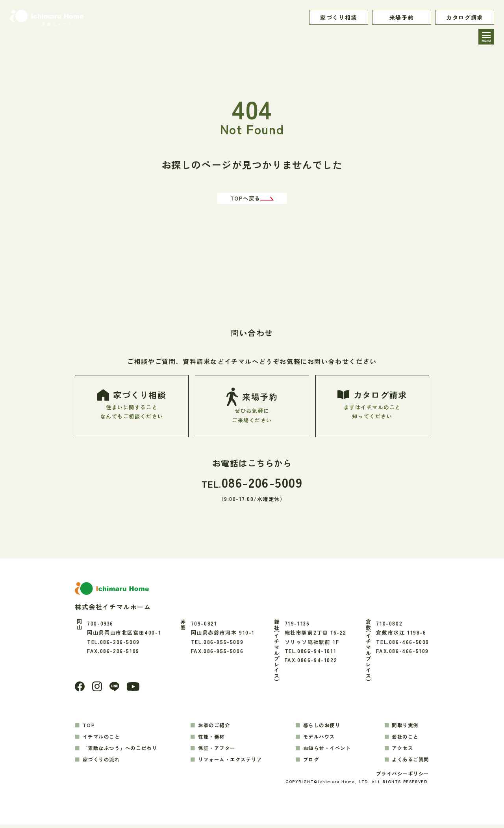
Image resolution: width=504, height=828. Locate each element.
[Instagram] (98, 689)
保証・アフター (219, 751)
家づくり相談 (339, 17)
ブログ (311, 762)
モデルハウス (320, 740)
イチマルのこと (103, 740)
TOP (89, 728)
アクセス (400, 751)
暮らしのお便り (322, 728)
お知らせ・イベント (328, 751)
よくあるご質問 (409, 762)
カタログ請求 (465, 17)
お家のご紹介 (216, 728)
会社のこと (403, 740)
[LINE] (115, 689)
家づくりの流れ (103, 762)
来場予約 (402, 17)
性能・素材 (213, 740)
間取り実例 (403, 728)
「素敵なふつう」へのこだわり (123, 751)
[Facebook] (80, 689)
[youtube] (135, 689)
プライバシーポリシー (400, 777)
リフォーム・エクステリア (233, 762)
